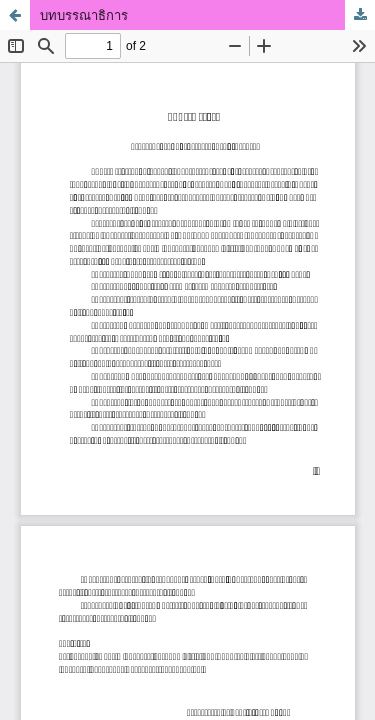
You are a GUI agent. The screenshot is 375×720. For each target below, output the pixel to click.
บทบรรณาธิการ (84, 15)
